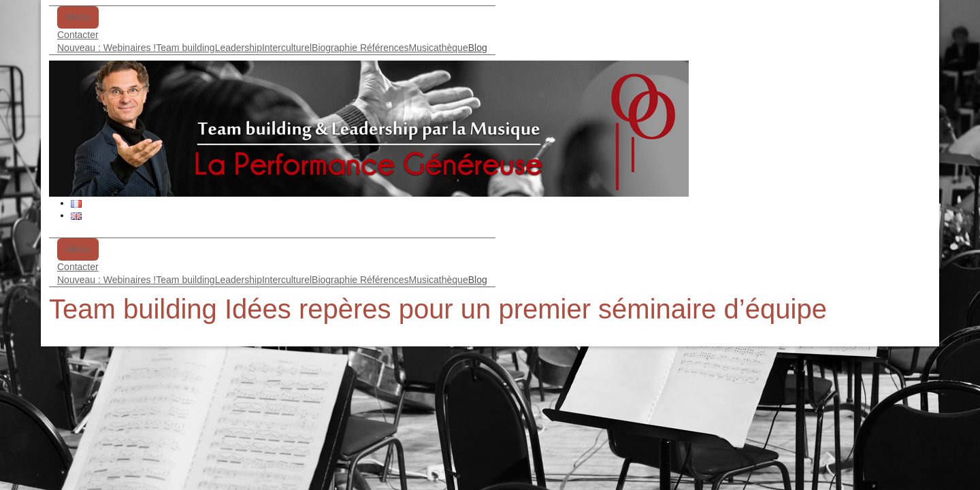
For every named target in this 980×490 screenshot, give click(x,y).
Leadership (239, 48)
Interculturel (287, 48)
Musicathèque (439, 48)
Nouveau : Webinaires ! (107, 48)
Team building (185, 48)
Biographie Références (360, 48)
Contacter (78, 35)
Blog (478, 48)
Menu (78, 17)
